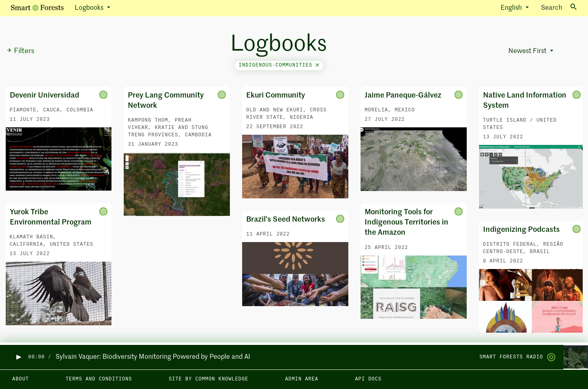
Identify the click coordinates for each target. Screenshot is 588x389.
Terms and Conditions (99, 379)
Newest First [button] (528, 51)
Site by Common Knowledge (208, 379)
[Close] (317, 65)
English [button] (512, 8)
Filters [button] (20, 51)
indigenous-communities (279, 65)
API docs (368, 379)
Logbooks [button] (90, 8)
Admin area (302, 379)
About (21, 379)
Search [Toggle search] (559, 8)
